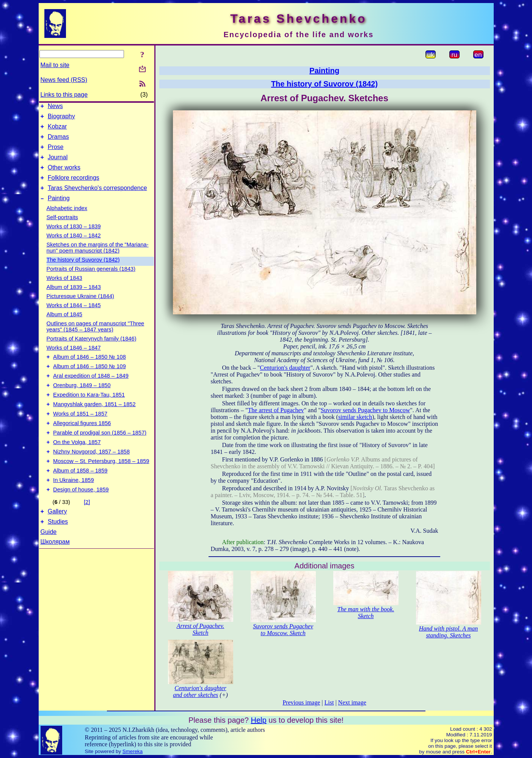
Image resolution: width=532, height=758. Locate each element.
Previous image (301, 702)
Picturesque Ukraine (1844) (80, 308)
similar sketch (355, 417)
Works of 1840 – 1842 (74, 247)
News (55, 107)
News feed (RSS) (64, 80)
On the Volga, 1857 (77, 465)
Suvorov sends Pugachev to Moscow (366, 410)
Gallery (57, 541)
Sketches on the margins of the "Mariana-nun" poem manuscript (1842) (98, 259)
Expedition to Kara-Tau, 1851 (89, 412)
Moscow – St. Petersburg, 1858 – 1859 (101, 486)
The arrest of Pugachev (276, 410)
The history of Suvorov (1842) (83, 271)
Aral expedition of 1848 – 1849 (91, 391)
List (329, 702)
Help (258, 720)
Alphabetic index (67, 220)
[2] (87, 530)
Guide (49, 563)
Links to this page (64, 95)
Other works (64, 175)
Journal (58, 164)
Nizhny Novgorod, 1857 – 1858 (91, 476)
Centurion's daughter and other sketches (199, 691)
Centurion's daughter (285, 368)
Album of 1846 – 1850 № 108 (89, 369)
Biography (61, 118)
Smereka (133, 751)
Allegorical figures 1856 (82, 444)
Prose (56, 153)
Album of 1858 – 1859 (80, 497)
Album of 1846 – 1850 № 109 (89, 380)
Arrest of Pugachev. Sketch (201, 629)
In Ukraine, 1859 (74, 507)
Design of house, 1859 (81, 518)
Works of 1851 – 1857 (80, 433)
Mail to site (55, 65)
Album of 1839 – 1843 (74, 298)
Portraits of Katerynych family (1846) (92, 350)
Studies (58, 552)
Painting (59, 210)
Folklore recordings (74, 187)
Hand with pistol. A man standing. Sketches (448, 632)
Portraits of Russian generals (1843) (91, 280)
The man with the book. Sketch (366, 613)
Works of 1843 (64, 289)
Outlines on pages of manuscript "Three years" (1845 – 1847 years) (96, 338)
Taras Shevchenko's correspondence (97, 198)
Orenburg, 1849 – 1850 (82, 401)
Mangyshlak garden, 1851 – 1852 (94, 422)
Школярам (55, 572)
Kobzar (57, 130)
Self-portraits (62, 229)
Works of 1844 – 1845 (74, 317)
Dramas (58, 141)
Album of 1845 (65, 326)
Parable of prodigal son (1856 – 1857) (100, 454)
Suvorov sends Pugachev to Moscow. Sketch (283, 630)
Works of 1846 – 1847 (74, 359)
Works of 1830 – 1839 (74, 238)
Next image (352, 702)
